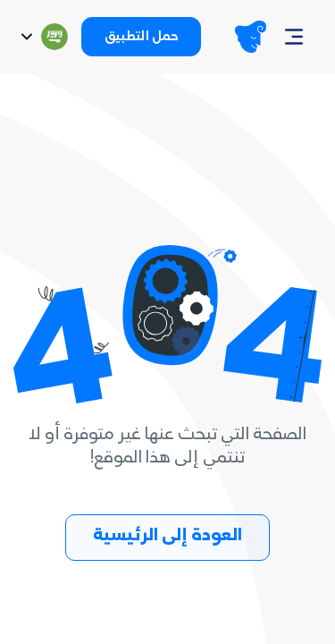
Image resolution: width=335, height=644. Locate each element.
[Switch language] (43, 37)
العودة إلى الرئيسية (167, 537)
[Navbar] (294, 37)
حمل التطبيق (141, 38)
